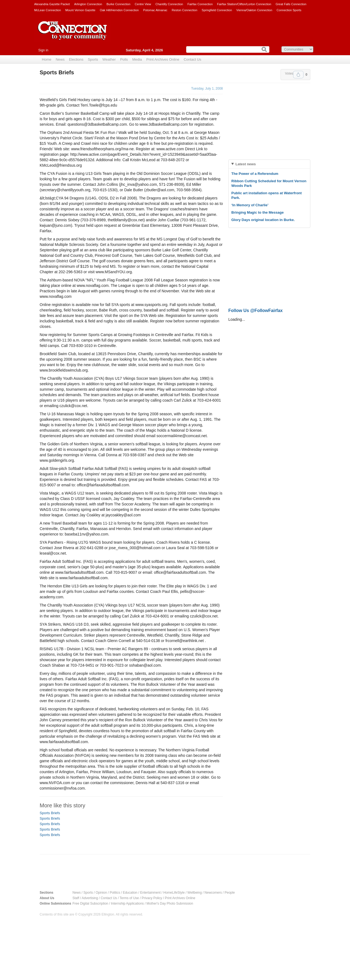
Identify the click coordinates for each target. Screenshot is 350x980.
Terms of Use (129, 898)
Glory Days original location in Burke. (263, 220)
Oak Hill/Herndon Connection (119, 10)
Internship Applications (127, 904)
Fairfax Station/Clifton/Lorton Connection (244, 4)
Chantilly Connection (169, 4)
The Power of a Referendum (255, 174)
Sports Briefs (50, 813)
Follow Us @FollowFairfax (256, 311)
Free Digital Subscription (90, 904)
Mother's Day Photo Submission (170, 904)
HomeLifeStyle (174, 893)
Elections (76, 59)
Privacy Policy (152, 898)
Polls (124, 59)
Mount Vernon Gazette (80, 10)
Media (137, 59)
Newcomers (213, 893)
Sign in (43, 50)
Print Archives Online (163, 59)
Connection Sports (289, 10)
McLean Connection (48, 10)
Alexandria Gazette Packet (52, 4)
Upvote (298, 75)
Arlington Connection (88, 4)
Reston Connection (185, 10)
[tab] (269, 164)
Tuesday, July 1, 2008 (207, 89)
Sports (93, 59)
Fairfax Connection (200, 4)
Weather (109, 59)
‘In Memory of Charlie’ (250, 205)
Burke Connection (118, 4)
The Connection (72, 35)
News (60, 59)
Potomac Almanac (155, 10)
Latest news (246, 164)
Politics (115, 893)
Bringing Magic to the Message (257, 212)
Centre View (143, 4)
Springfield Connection (217, 10)
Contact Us (192, 59)
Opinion (101, 893)
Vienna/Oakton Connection (254, 10)
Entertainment (151, 893)
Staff (76, 898)
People (230, 893)
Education (130, 893)
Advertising (90, 898)
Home (47, 59)
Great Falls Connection (291, 4)
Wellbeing (194, 893)
